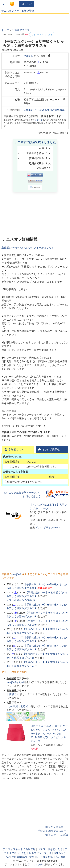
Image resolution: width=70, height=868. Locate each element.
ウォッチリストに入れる (42, 35)
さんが (15, 682)
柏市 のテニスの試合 (57, 835)
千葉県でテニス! (21, 30)
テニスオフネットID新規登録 (18, 11)
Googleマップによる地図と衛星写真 (44, 110)
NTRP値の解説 (45, 857)
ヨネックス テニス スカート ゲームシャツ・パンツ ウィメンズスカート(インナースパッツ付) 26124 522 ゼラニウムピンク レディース (49, 734)
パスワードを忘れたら (50, 849)
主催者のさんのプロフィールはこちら (28, 248)
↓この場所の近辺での (18, 706)
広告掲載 (60, 857)
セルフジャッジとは (40, 853)
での (13, 694)
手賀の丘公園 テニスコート (53, 831)
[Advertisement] (24, 20)
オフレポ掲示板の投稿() (21, 600)
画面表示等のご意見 (23, 857)
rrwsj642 (28, 56)
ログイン (27, 4)
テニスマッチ (35, 865)
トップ (5, 30)
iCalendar (35, 187)
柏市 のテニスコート (57, 827)
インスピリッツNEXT (48, 528)
